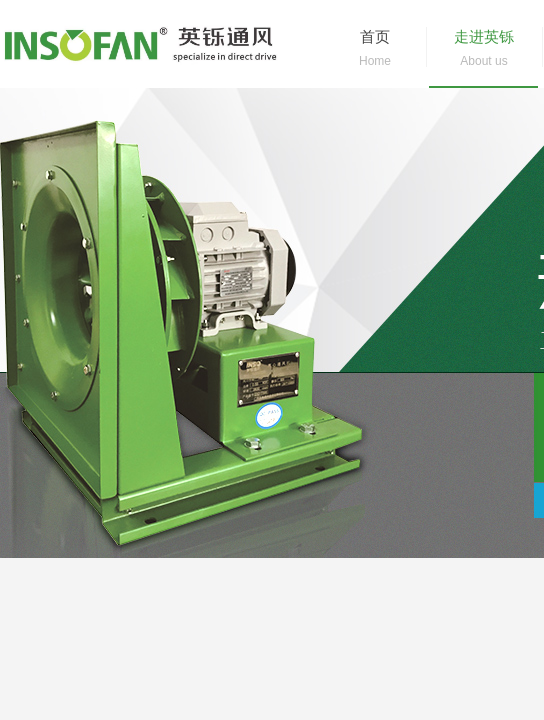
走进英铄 (484, 37)
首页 (375, 37)
